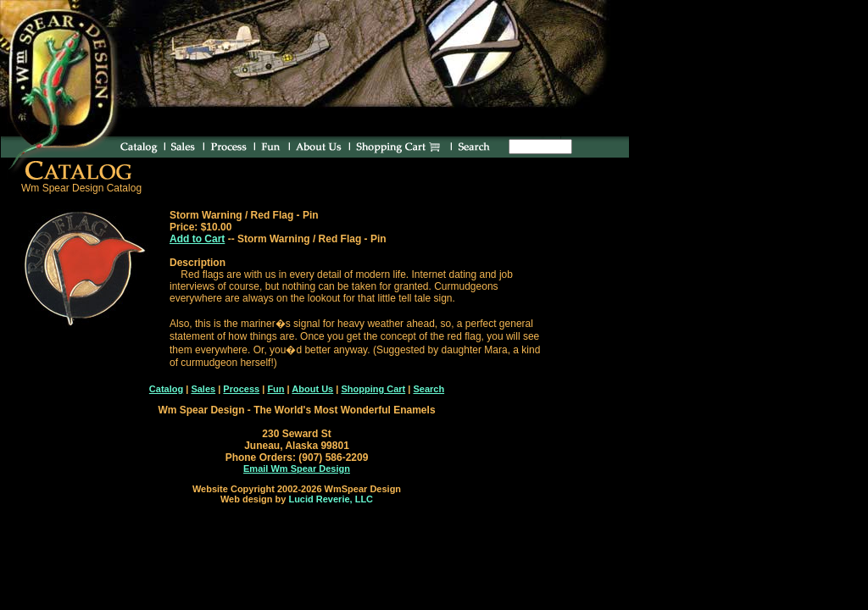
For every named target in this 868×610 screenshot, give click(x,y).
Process (241, 389)
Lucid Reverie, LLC (331, 499)
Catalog (166, 389)
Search (428, 389)
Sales (203, 389)
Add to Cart (197, 239)
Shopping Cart (373, 389)
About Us (312, 389)
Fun (275, 389)
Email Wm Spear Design (297, 469)
